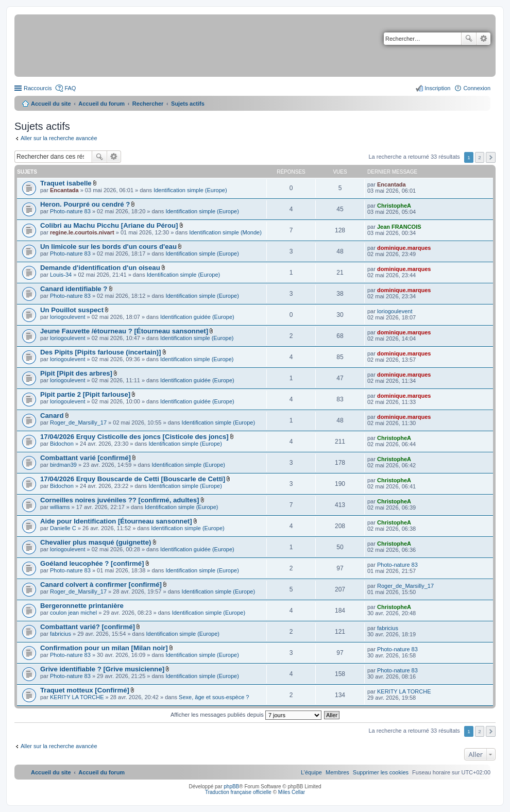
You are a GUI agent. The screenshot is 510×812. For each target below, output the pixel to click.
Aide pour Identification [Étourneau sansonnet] (116, 521)
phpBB (231, 786)
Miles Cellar (292, 792)
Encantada (64, 190)
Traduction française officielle (238, 792)
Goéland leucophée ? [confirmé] (92, 563)
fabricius (61, 634)
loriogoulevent (68, 317)
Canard (52, 416)
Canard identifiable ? (74, 289)
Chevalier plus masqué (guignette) (96, 542)
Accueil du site (51, 104)
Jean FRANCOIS (399, 227)
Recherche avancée (483, 39)
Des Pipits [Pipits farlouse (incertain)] (101, 352)
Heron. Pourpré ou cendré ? (85, 204)
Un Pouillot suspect (72, 310)
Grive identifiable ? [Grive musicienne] (102, 669)
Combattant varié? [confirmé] (88, 627)
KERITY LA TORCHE (77, 697)
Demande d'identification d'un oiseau (100, 268)
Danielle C (63, 528)
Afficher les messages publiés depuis (246, 715)
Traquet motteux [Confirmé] (85, 690)
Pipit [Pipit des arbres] (76, 373)
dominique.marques (404, 248)
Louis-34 (61, 275)
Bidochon (62, 444)
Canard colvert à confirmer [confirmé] (101, 585)
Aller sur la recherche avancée (59, 138)
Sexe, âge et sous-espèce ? (214, 697)
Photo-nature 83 (70, 211)
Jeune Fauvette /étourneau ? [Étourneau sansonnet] (124, 331)
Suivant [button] (491, 157)
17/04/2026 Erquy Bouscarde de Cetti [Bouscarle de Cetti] (133, 479)
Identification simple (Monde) (225, 232)
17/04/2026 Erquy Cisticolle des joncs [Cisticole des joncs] (134, 437)
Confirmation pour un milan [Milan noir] (104, 648)
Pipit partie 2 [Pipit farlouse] (85, 394)
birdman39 (63, 465)
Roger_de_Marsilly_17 (78, 422)
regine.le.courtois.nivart (82, 232)
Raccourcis (38, 88)
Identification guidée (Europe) (197, 317)
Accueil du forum (101, 104)
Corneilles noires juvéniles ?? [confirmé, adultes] (120, 500)
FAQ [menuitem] (70, 88)
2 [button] (480, 157)
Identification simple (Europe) (190, 190)
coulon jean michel (73, 613)
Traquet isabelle (66, 183)
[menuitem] (381, 772)
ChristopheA (394, 206)
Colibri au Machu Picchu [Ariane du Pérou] (109, 225)
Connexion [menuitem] (477, 88)
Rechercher (469, 39)
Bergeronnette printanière (82, 606)
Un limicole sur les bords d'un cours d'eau (108, 247)
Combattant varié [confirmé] (86, 458)
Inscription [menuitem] (437, 88)
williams (60, 507)
